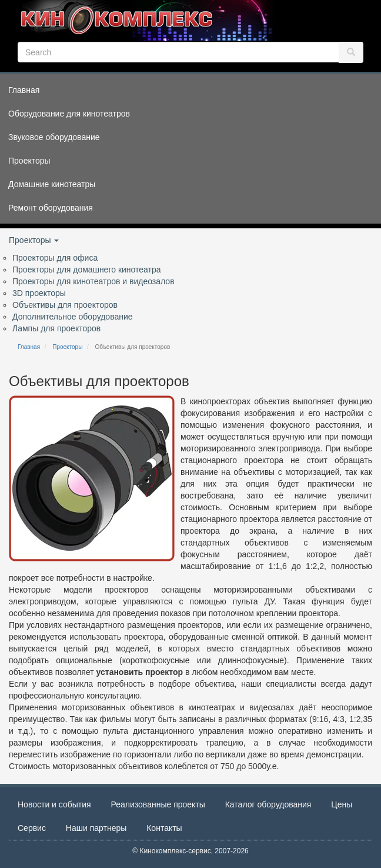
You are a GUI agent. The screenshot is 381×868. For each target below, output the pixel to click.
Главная (29, 347)
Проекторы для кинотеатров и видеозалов (93, 281)
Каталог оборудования (268, 804)
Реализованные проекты (158, 804)
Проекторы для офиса (55, 258)
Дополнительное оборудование (73, 317)
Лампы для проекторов (56, 328)
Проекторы (34, 240)
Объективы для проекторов (65, 305)
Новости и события (54, 804)
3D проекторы (39, 293)
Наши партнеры (96, 828)
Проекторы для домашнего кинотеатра (87, 270)
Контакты (164, 828)
